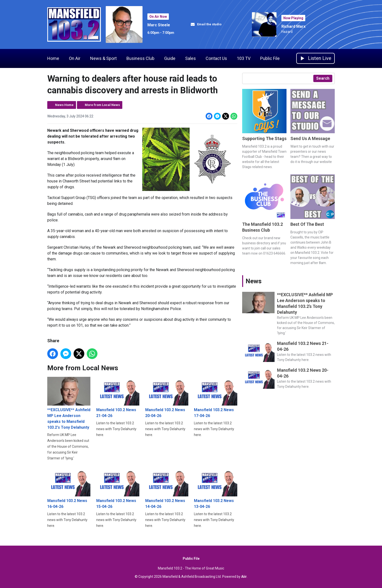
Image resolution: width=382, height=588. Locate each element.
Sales (191, 58)
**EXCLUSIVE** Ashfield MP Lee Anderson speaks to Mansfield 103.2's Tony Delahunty (69, 403)
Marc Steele (159, 25)
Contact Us (216, 58)
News (254, 281)
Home (53, 58)
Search (323, 78)
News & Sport (103, 58)
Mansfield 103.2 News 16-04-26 (69, 488)
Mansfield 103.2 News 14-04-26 (167, 488)
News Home (64, 105)
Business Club (140, 58)
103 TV (244, 58)
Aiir (244, 577)
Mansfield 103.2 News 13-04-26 (215, 488)
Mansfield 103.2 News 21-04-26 (118, 397)
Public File (270, 58)
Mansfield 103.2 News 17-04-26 (215, 397)
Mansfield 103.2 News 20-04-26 (167, 397)
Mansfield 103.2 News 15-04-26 (118, 488)
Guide (170, 58)
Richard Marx (293, 26)
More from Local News (102, 105)
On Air (75, 58)
